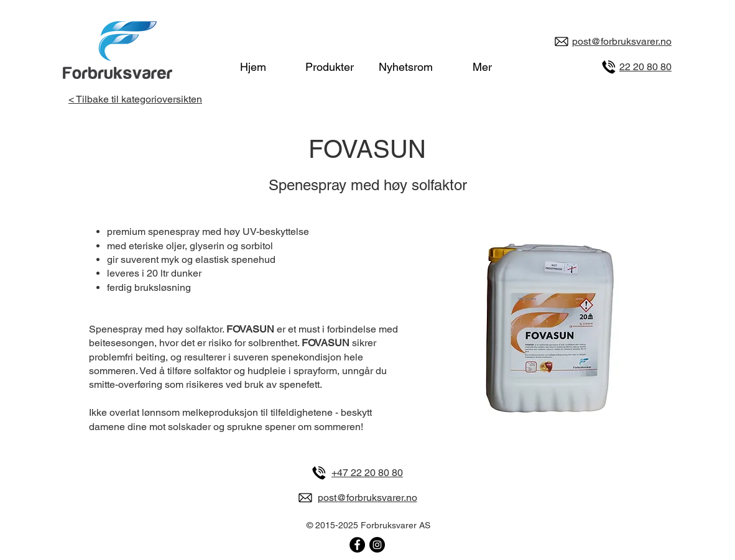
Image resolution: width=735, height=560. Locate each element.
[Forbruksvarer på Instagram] (377, 545)
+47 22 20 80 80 (367, 473)
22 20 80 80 (645, 67)
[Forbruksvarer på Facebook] (357, 545)
